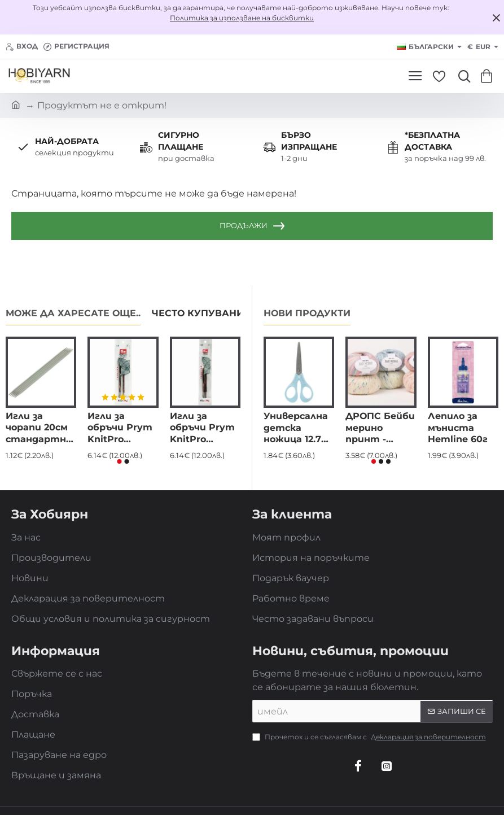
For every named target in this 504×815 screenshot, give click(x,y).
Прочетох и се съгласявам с (370, 737)
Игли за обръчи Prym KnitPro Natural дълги (121, 428)
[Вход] (22, 47)
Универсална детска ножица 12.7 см (296, 428)
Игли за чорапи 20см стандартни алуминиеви (39, 428)
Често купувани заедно (220, 313)
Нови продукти (307, 313)
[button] (119, 461)
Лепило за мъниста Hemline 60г (458, 428)
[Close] (496, 18)
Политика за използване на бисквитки (242, 18)
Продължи (244, 225)
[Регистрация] (76, 47)
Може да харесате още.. (73, 313)
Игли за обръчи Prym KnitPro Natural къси (202, 428)
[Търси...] (462, 76)
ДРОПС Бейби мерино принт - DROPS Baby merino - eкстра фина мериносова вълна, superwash (380, 428)
